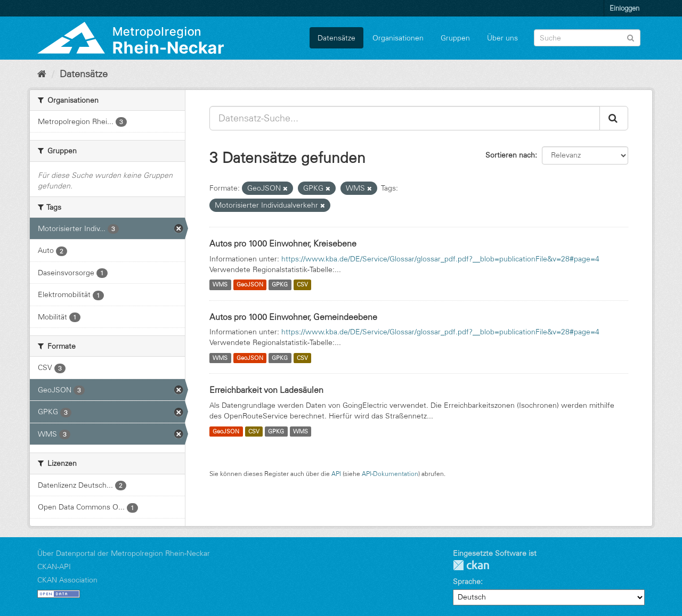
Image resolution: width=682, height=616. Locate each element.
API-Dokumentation (390, 474)
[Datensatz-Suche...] (405, 118)
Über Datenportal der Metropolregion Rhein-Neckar (124, 553)
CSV (302, 285)
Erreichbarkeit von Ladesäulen (266, 390)
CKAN (471, 565)
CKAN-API (54, 566)
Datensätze (336, 38)
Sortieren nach (510, 155)
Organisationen (398, 38)
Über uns (502, 38)
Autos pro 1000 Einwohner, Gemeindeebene (293, 317)
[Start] (42, 74)
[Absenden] (631, 37)
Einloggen (624, 8)
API (336, 474)
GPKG (280, 285)
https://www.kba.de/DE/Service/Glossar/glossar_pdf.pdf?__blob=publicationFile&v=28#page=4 (440, 259)
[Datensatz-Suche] (587, 38)
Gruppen (455, 38)
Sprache (467, 581)
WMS (220, 285)
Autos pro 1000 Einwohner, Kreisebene (283, 243)
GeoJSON (250, 285)
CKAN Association (67, 580)
